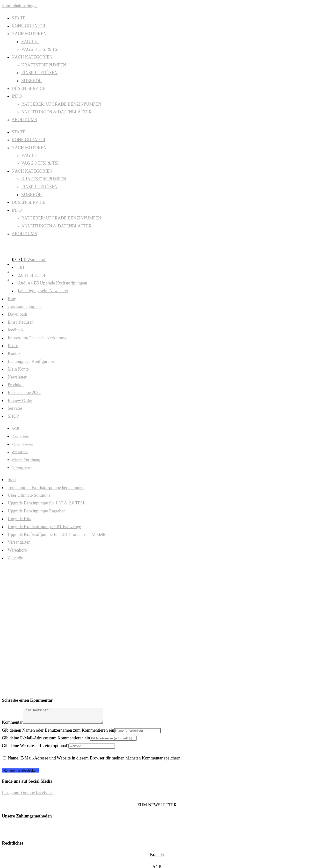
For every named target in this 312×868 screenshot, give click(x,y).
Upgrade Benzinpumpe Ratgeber (36, 511)
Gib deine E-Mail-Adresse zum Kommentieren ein (46, 741)
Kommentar (12, 725)
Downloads (18, 314)
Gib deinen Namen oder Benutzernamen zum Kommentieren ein (58, 733)
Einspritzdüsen (21, 322)
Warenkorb (20, 452)
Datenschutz (21, 436)
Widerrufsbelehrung (26, 460)
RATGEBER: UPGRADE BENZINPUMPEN (61, 104)
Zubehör (15, 558)
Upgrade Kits (19, 519)
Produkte (16, 385)
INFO (17, 96)
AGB (15, 429)
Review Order (20, 401)
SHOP (13, 416)
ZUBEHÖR (32, 81)
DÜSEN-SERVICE (29, 88)
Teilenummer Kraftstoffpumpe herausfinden (46, 488)
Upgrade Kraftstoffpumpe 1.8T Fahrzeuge (44, 527)
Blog (12, 299)
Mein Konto (18, 369)
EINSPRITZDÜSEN (39, 73)
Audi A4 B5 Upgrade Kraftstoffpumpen (53, 283)
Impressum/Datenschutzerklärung (37, 338)
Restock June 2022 (24, 393)
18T (21, 267)
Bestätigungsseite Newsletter (43, 291)
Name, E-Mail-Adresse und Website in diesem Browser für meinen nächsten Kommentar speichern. (95, 761)
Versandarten (19, 542)
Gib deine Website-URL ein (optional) (35, 749)
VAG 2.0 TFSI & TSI (40, 49)
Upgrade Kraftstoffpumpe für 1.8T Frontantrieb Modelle (57, 534)
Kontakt (15, 353)
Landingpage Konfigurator (31, 361)
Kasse (13, 346)
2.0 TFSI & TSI (32, 275)
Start (12, 480)
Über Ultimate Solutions (29, 495)
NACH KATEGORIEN (32, 57)
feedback (16, 330)
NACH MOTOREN (29, 34)
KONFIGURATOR (29, 26)
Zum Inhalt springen (20, 6)
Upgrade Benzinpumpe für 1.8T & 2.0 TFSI (46, 503)
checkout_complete (25, 306)
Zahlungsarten (22, 468)
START (18, 18)
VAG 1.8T (30, 42)
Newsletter (17, 377)
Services (15, 408)
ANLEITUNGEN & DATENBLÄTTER (56, 112)
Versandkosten (22, 444)
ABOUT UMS (24, 120)
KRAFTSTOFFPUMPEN (44, 65)
